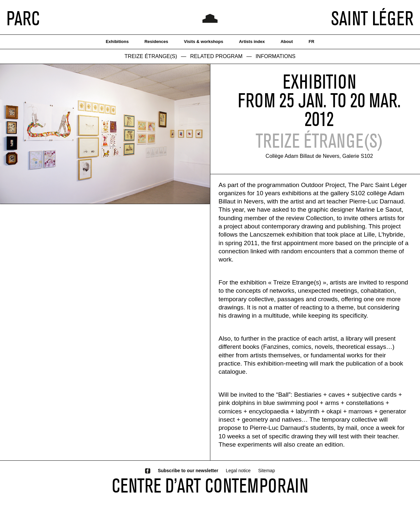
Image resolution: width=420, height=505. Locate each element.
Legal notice (238, 471)
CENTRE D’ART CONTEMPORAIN (210, 485)
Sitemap (267, 471)
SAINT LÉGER (372, 18)
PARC (23, 18)
